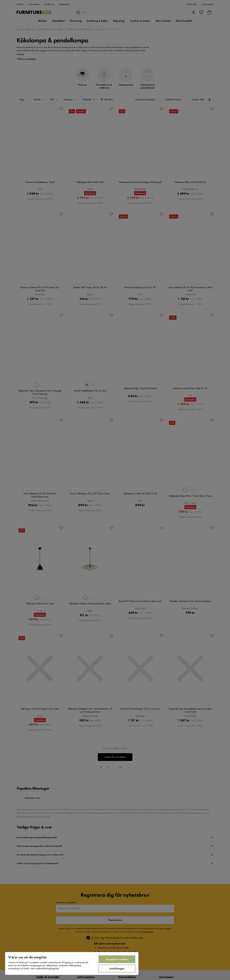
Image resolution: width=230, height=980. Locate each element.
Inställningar (117, 968)
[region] (72, 963)
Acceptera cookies (117, 959)
